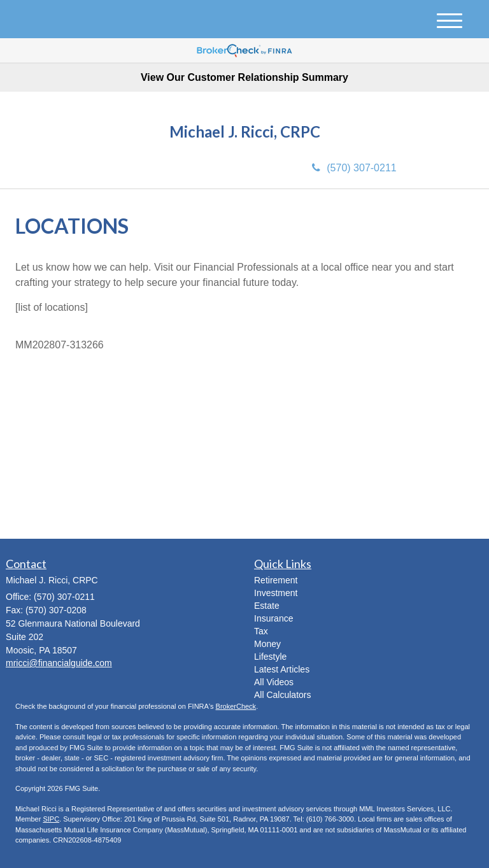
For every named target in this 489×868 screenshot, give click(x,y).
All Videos (274, 682)
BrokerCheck (236, 706)
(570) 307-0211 (354, 168)
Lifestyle (270, 657)
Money (267, 644)
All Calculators (282, 695)
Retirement (276, 580)
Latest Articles (282, 669)
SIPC (51, 819)
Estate (267, 606)
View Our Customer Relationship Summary (244, 77)
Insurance (273, 618)
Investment (276, 593)
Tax (261, 631)
